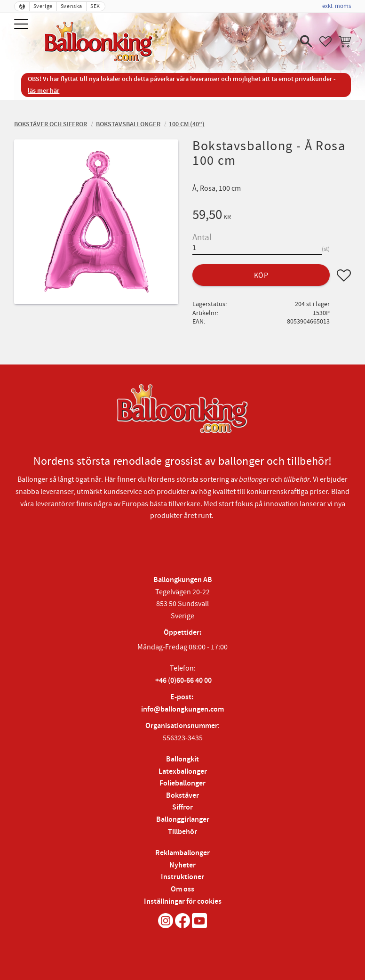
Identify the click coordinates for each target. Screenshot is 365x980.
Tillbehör (182, 832)
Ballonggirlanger (183, 820)
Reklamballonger (182, 853)
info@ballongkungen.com (182, 709)
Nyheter (182, 865)
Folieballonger (182, 783)
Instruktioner (182, 877)
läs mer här (44, 91)
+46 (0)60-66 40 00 (183, 681)
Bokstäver (182, 796)
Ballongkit (182, 759)
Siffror (182, 807)
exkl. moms (337, 6)
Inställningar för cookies (183, 902)
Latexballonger (183, 772)
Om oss (182, 889)
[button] (22, 25)
